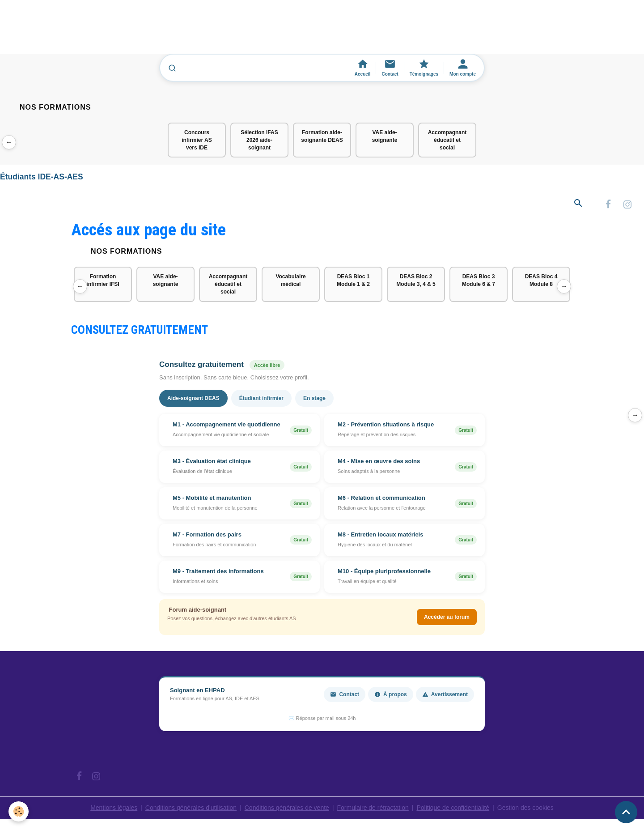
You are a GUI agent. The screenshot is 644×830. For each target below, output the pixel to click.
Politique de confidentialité (453, 808)
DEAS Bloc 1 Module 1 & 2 (353, 280)
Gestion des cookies (525, 808)
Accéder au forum (447, 617)
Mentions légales (114, 808)
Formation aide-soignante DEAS (322, 136)
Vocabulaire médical (290, 280)
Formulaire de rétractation (373, 808)
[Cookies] (19, 811)
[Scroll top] (626, 812)
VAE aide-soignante (385, 136)
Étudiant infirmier (261, 398)
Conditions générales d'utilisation (191, 808)
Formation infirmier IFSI (103, 280)
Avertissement (445, 694)
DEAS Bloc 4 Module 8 (541, 280)
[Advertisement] (163, 31)
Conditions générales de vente (287, 808)
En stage (314, 398)
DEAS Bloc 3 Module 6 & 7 (479, 280)
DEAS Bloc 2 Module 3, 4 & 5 (416, 280)
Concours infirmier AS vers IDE (197, 140)
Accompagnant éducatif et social (447, 140)
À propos (391, 694)
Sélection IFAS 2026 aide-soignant (259, 140)
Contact (345, 694)
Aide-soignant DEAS (193, 398)
